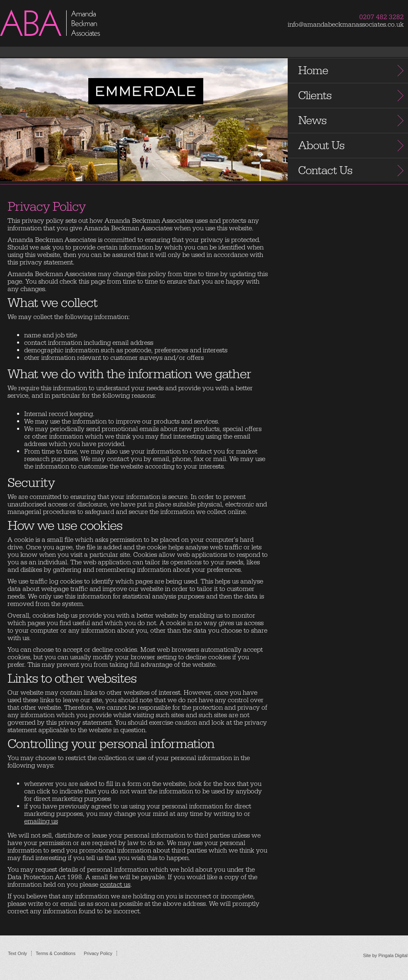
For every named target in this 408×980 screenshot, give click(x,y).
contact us (115, 885)
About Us (321, 146)
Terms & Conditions (56, 953)
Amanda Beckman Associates (67, 33)
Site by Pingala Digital (385, 955)
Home (313, 71)
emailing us (41, 821)
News (312, 121)
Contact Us (325, 171)
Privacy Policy (98, 953)
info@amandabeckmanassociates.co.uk (346, 25)
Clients (315, 96)
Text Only (17, 953)
